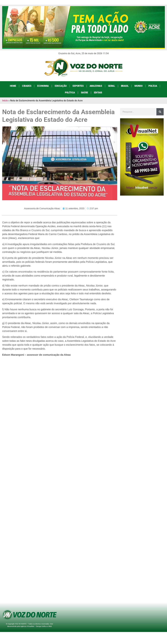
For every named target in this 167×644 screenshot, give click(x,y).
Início (5, 101)
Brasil (125, 86)
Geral (112, 86)
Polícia (153, 86)
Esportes (78, 86)
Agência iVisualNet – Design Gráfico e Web (36, 626)
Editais (98, 93)
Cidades (27, 86)
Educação (61, 86)
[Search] (160, 112)
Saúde (84, 93)
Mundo (138, 86)
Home (13, 86)
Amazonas (96, 86)
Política (70, 93)
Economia (43, 86)
